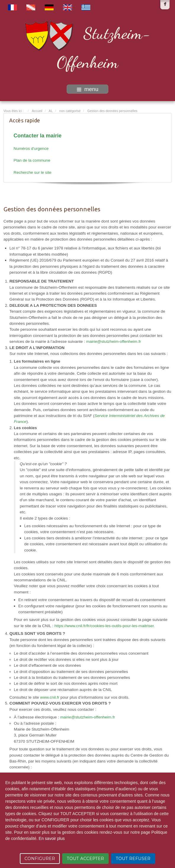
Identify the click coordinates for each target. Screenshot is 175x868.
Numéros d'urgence (31, 149)
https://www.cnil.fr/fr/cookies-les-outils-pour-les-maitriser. (105, 626)
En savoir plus (52, 838)
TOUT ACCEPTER (86, 859)
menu (88, 89)
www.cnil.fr (50, 697)
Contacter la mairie (38, 136)
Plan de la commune (32, 160)
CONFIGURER (40, 859)
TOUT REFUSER (133, 859)
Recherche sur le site (33, 172)
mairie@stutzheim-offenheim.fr (114, 341)
